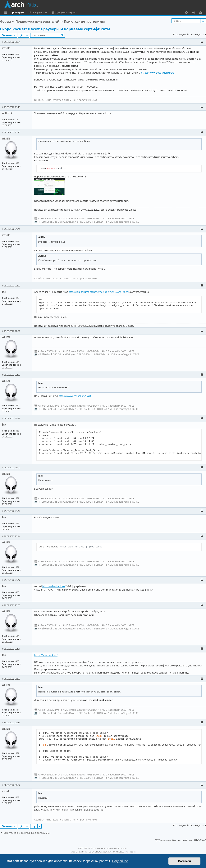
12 (17, 119)
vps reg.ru (131, 852)
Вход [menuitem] (195, 13)
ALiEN (6, 138)
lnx (4, 292)
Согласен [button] (184, 861)
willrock (7, 113)
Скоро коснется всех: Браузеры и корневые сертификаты (55, 29)
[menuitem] (186, 12)
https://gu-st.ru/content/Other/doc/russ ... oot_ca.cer (99, 292)
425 (17, 298)
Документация (81, 12)
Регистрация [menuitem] (201, 13)
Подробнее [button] (120, 861)
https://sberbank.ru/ (46, 655)
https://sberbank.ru (54, 586)
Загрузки (54, 12)
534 (17, 163)
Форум (35, 12)
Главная (17, 12)
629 (17, 54)
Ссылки (6, 13)
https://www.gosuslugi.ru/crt (157, 73)
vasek (6, 48)
